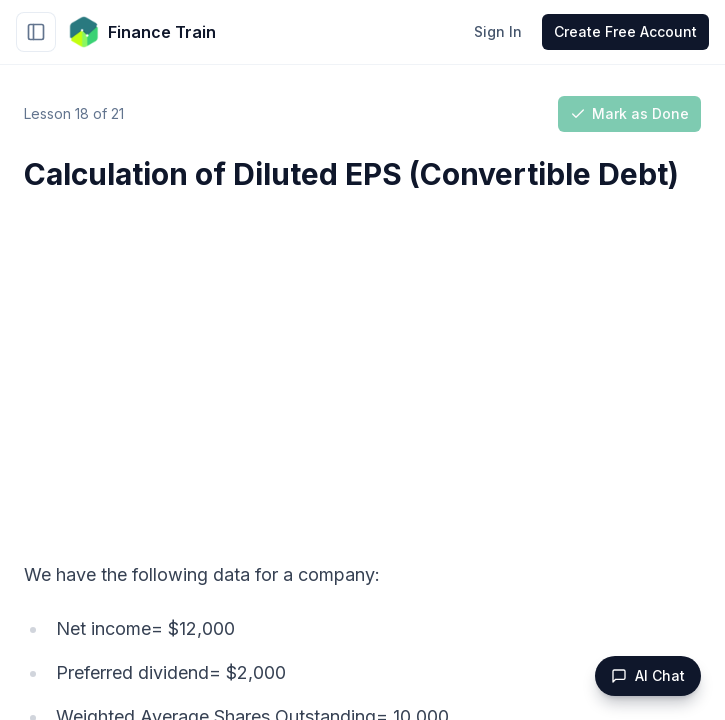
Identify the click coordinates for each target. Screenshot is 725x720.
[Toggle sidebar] (36, 32)
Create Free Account (625, 31)
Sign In (498, 31)
